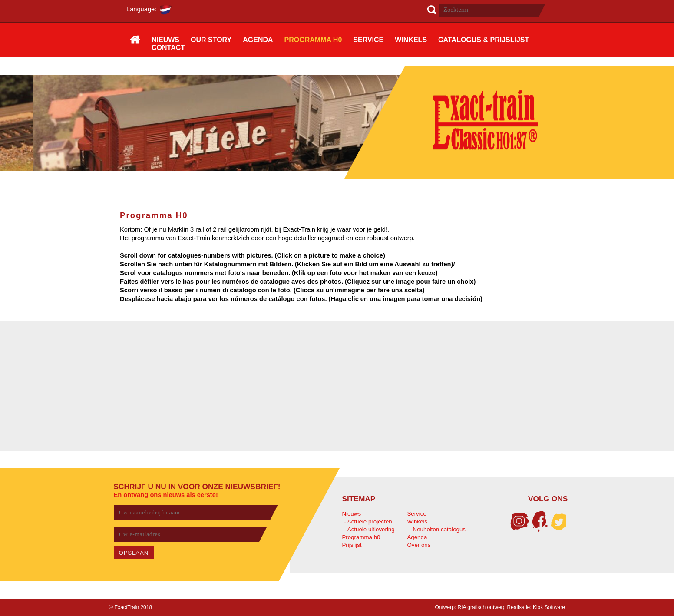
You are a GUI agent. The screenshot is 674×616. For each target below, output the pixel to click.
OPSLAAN (134, 553)
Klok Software (549, 607)
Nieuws (351, 514)
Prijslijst (352, 545)
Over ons (419, 545)
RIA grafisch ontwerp (482, 607)
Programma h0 (361, 537)
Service (416, 514)
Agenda (417, 537)
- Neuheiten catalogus (437, 529)
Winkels (417, 522)
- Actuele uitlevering (369, 529)
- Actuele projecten (368, 522)
